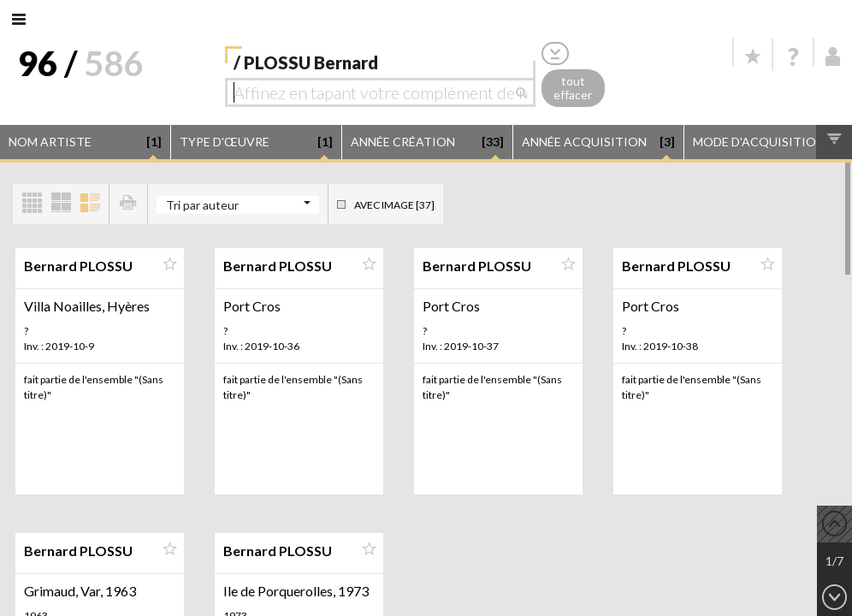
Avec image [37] (394, 205)
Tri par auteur (202, 205)
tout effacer (573, 88)
